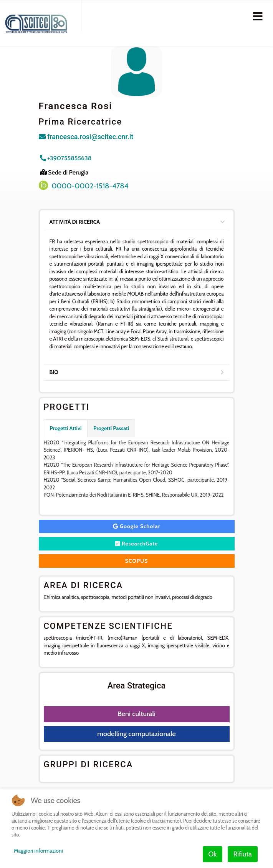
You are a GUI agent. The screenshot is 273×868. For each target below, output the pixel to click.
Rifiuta (243, 854)
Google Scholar (137, 526)
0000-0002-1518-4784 (90, 186)
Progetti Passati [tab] (111, 428)
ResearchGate (137, 544)
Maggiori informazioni (38, 851)
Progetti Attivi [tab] (66, 428)
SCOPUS (137, 561)
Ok (213, 854)
